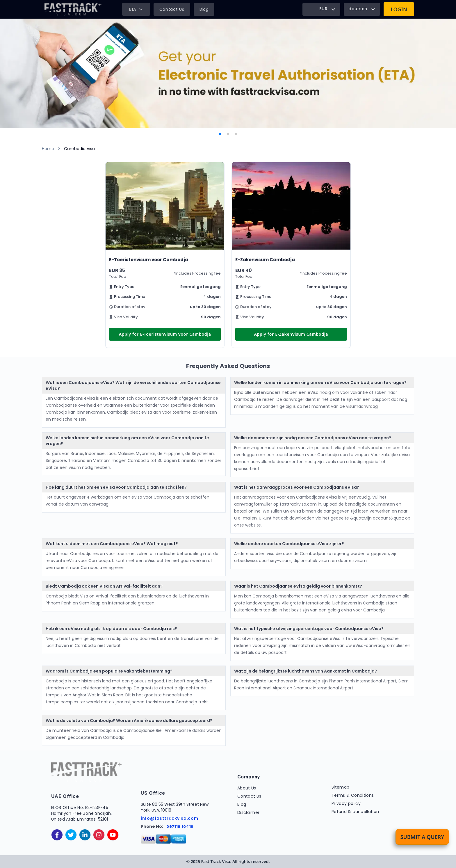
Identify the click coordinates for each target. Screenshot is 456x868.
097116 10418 (180, 827)
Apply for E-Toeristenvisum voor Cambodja (165, 334)
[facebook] (57, 835)
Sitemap (340, 787)
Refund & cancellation (355, 812)
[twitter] (71, 835)
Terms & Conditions (353, 795)
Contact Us (172, 9)
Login (399, 9)
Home (48, 149)
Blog (204, 9)
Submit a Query (422, 837)
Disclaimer (249, 812)
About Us (247, 788)
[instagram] (99, 835)
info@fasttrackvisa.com (169, 818)
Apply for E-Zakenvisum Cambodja (291, 334)
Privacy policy (346, 803)
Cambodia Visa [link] (79, 149)
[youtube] (113, 835)
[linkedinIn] (85, 835)
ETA (136, 9)
